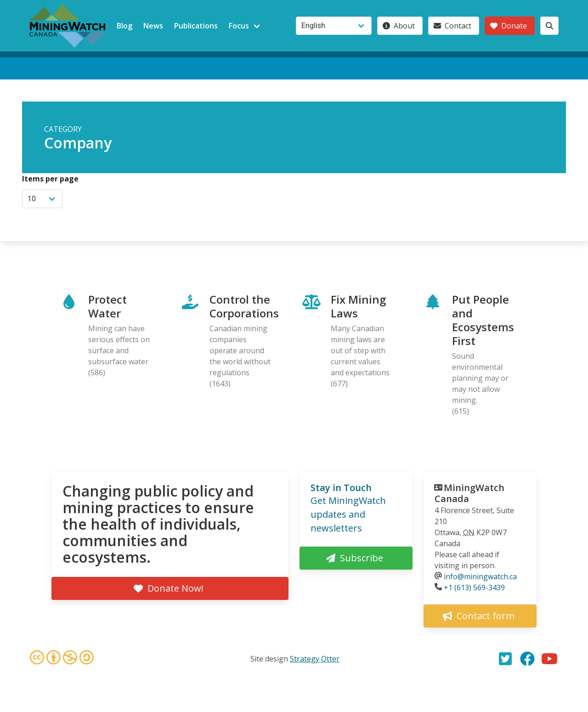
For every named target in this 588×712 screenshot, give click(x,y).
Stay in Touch (341, 488)
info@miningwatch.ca (480, 576)
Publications (196, 26)
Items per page (50, 179)
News (153, 26)
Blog (124, 26)
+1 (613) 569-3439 (474, 588)
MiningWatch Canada (469, 493)
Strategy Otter (315, 659)
